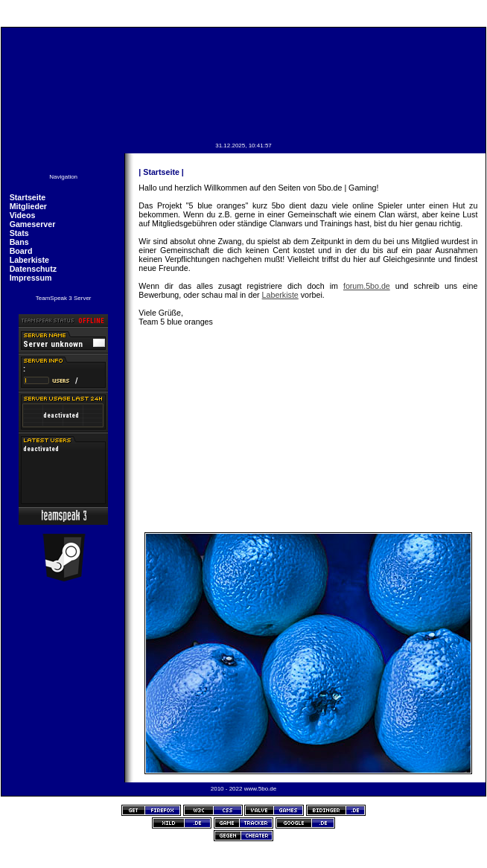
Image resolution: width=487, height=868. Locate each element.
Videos (23, 215)
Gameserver (33, 224)
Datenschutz (33, 269)
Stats (19, 233)
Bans (19, 242)
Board (21, 251)
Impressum (31, 278)
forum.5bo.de (367, 286)
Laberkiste (29, 260)
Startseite (28, 197)
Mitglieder (28, 206)
